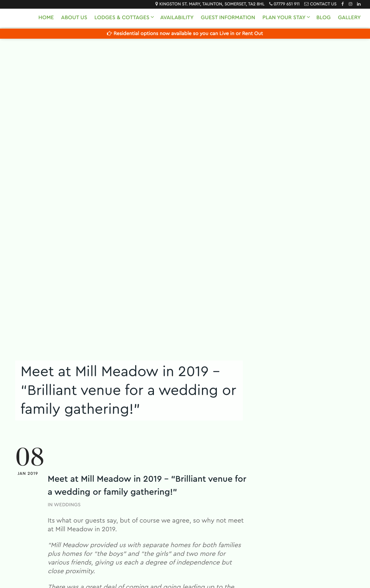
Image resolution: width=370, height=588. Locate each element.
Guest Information (228, 18)
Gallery (349, 18)
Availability (177, 18)
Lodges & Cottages (122, 18)
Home (46, 18)
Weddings (67, 505)
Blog (323, 18)
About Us (74, 18)
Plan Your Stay (284, 18)
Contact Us (323, 4)
